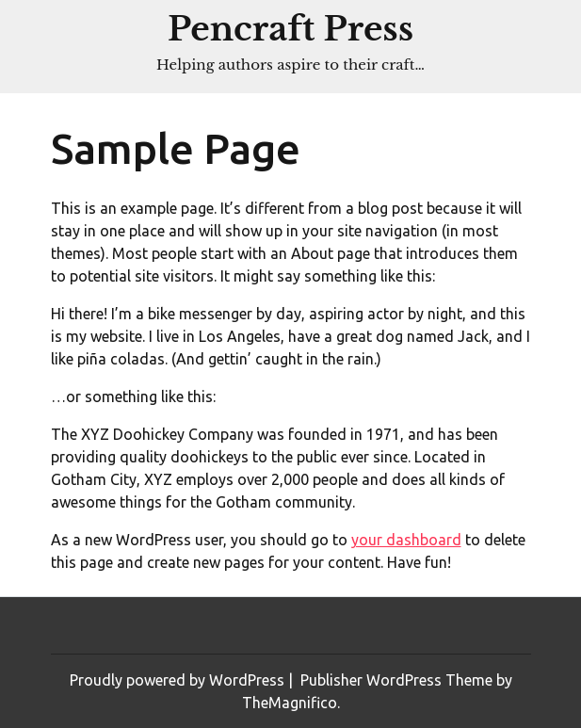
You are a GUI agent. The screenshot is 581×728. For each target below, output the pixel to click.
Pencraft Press (290, 29)
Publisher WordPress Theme (398, 680)
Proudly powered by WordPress (179, 680)
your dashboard (406, 540)
